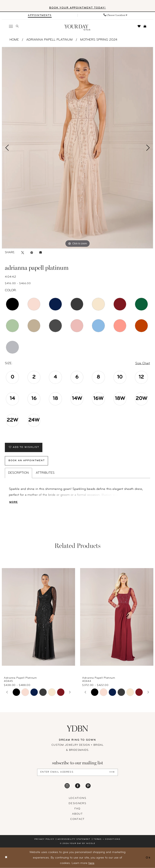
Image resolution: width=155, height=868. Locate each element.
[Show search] (17, 26)
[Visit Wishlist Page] (139, 26)
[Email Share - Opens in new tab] (41, 253)
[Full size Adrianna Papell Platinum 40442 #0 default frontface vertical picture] (77, 148)
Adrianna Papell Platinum (49, 40)
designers (77, 804)
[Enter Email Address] (77, 773)
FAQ (77, 809)
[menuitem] (40, 15)
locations (78, 798)
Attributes (45, 473)
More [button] (14, 502)
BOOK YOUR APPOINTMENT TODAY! (78, 8)
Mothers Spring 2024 (99, 40)
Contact (77, 819)
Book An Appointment (27, 461)
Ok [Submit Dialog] (148, 858)
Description (18, 473)
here (91, 863)
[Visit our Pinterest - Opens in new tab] (88, 786)
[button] (11, 26)
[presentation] (38, 617)
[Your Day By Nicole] (77, 729)
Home (14, 40)
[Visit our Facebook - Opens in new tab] (78, 786)
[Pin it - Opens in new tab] (32, 253)
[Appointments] (40, 16)
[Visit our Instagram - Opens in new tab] (67, 786)
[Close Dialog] (6, 858)
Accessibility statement (74, 839)
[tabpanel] (77, 148)
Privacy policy (44, 839)
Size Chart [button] (143, 363)
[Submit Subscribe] (112, 773)
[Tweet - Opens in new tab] (23, 253)
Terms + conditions (107, 839)
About (77, 814)
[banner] (78, 28)
